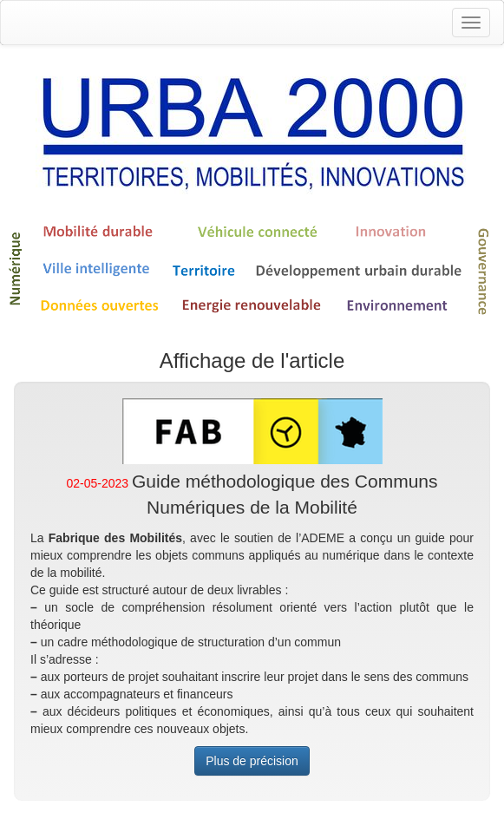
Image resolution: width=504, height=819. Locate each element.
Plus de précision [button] (252, 761)
